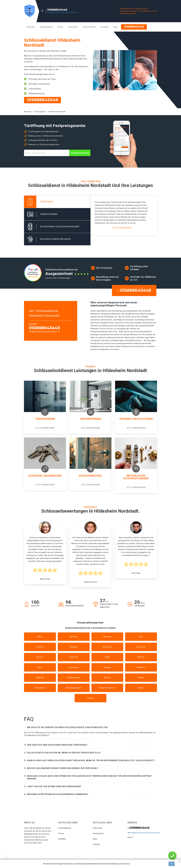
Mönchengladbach (74, 688)
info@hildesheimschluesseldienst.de (63, 12)
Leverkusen (74, 667)
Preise (60, 27)
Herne (40, 667)
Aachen (141, 678)
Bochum (40, 657)
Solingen (107, 667)
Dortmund (141, 647)
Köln (141, 637)
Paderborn (141, 667)
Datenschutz (98, 833)
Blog (115, 27)
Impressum (73, 27)
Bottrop (107, 678)
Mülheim (141, 657)
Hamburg (74, 637)
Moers (141, 688)
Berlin (40, 637)
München (107, 637)
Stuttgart (74, 647)
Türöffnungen (45, 419)
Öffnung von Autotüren (136, 419)
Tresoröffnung (90, 419)
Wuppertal (74, 657)
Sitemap (97, 844)
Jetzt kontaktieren (122, 228)
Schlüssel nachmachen (45, 476)
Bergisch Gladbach (107, 688)
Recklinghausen (74, 678)
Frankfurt (40, 647)
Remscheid (40, 688)
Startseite (31, 27)
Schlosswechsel (91, 476)
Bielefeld (40, 678)
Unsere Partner (89, 27)
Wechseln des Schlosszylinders (136, 477)
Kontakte (105, 27)
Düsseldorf (107, 647)
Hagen (107, 657)
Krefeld (90, 698)
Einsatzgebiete (46, 27)
